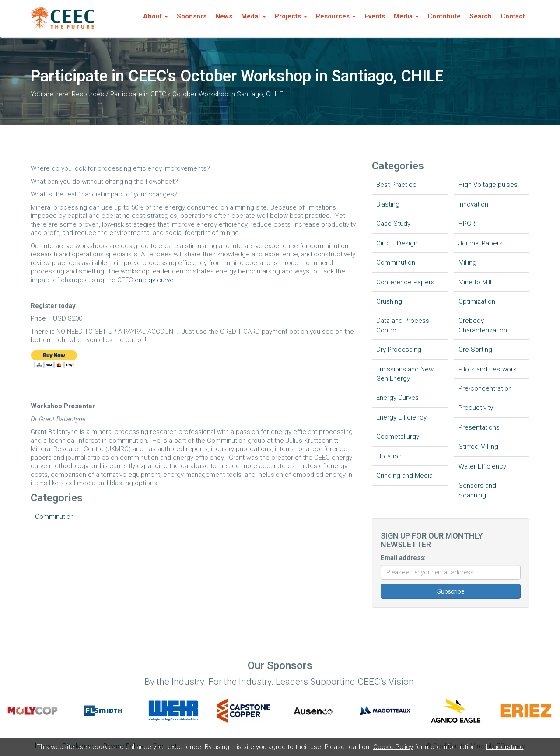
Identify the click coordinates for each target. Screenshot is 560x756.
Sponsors (192, 16)
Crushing (389, 301)
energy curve (154, 280)
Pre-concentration (485, 388)
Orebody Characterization (483, 325)
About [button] (156, 16)
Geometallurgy (398, 437)
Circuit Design (397, 243)
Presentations (479, 427)
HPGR (467, 224)
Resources (88, 94)
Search (481, 16)
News (224, 16)
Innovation (473, 204)
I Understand (505, 747)
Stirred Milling (478, 447)
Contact (513, 16)
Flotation (389, 456)
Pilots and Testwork (487, 369)
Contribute (444, 16)
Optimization (477, 301)
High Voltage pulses (488, 185)
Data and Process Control (403, 325)
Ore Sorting (475, 350)
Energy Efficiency (401, 417)
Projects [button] (291, 16)
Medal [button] (254, 16)
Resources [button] (336, 16)
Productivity (476, 408)
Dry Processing (399, 350)
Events (375, 16)
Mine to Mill (475, 282)
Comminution (54, 517)
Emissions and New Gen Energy (405, 374)
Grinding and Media (404, 476)
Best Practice (396, 185)
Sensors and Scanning (477, 490)
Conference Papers (405, 282)
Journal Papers (481, 243)
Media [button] (406, 16)
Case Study (393, 224)
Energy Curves (397, 398)
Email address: (403, 558)
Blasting (388, 204)
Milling (467, 262)
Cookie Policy (393, 747)
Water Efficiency (482, 466)
